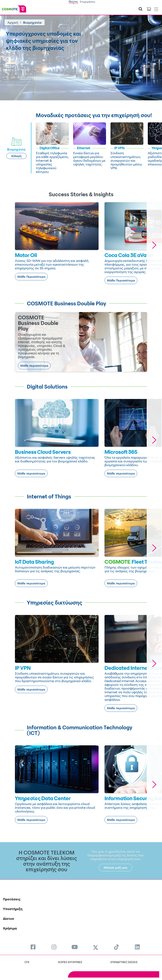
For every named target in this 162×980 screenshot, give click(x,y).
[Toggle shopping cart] (149, 9)
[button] (154, 245)
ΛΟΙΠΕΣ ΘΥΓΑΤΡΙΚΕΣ (70, 962)
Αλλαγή (16, 156)
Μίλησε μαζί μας (116, 868)
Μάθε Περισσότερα (31, 277)
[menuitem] (33, 947)
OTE (27, 962)
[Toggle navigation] (156, 8)
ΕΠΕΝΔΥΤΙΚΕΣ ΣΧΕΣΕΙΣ (124, 962)
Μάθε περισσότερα (34, 366)
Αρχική (13, 22)
